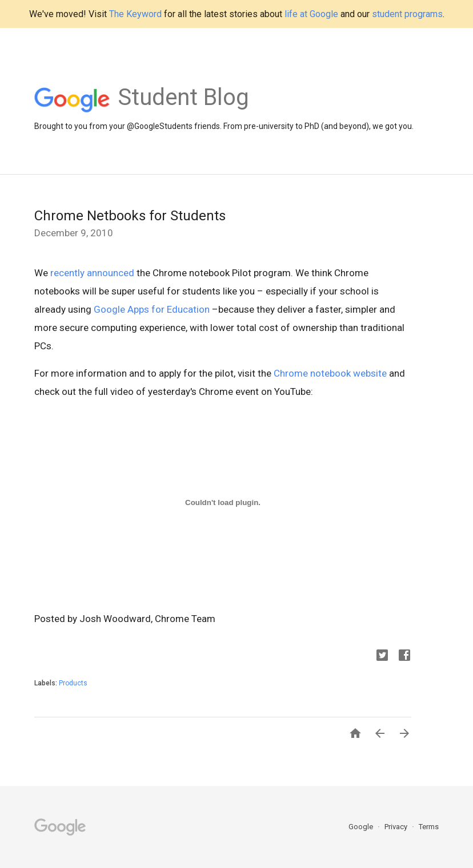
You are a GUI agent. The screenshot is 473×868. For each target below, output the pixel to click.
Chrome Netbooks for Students (130, 216)
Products (73, 683)
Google (362, 827)
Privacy (397, 827)
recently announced (92, 273)
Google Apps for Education (152, 309)
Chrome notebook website (330, 373)
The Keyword (135, 14)
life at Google (311, 14)
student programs (407, 14)
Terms (429, 827)
